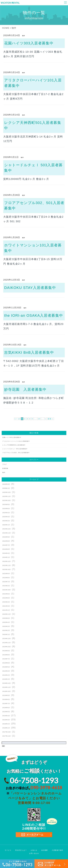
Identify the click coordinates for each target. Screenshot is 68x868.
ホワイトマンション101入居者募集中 (33, 248)
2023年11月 (7, 565)
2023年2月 (6, 586)
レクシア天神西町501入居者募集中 (33, 125)
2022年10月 (7, 590)
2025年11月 (7, 496)
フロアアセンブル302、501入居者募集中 (34, 205)
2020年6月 (6, 618)
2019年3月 (6, 671)
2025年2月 (6, 521)
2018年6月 (6, 708)
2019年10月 (7, 647)
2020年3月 (6, 626)
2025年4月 (6, 513)
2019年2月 (6, 675)
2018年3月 (6, 720)
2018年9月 (6, 695)
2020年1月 (6, 634)
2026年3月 (6, 484)
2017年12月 (7, 732)
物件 (24, 36)
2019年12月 (7, 639)
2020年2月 (6, 630)
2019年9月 (6, 651)
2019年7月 (6, 659)
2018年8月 (6, 699)
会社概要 (45, 850)
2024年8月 (6, 541)
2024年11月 (7, 533)
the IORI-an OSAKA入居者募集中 (34, 315)
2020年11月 (7, 614)
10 (39, 419)
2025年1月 (6, 525)
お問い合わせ (34, 853)
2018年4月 (6, 716)
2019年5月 (6, 667)
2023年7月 (6, 582)
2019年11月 (7, 643)
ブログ (5, 464)
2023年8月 (6, 578)
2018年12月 (7, 683)
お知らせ (34, 850)
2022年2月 (6, 602)
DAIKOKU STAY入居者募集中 (30, 288)
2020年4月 (6, 622)
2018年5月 (6, 712)
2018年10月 (7, 691)
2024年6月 (6, 549)
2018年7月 (6, 704)
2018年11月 (7, 687)
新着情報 (5, 468)
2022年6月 (6, 598)
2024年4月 (6, 553)
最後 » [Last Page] (52, 419)
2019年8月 (6, 655)
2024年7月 (6, 545)
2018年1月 (6, 728)
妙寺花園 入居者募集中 (25, 389)
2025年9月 (6, 505)
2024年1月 (6, 557)
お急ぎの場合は (34, 788)
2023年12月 (7, 561)
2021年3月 (6, 606)
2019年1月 (6, 679)
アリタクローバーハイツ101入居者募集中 (33, 83)
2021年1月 (6, 610)
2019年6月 (6, 663)
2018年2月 (6, 724)
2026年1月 (6, 488)
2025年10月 (7, 500)
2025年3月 (6, 517)
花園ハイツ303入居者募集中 (29, 43)
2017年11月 (7, 736)
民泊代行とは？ (21, 850)
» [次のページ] (47, 419)
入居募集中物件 (58, 850)
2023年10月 (7, 569)
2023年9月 (6, 574)
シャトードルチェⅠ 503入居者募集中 (33, 168)
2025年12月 (7, 492)
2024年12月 (7, 529)
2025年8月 (6, 509)
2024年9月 (6, 537)
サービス (8, 850)
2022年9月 (6, 594)
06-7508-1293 (34, 780)
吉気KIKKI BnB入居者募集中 (29, 352)
